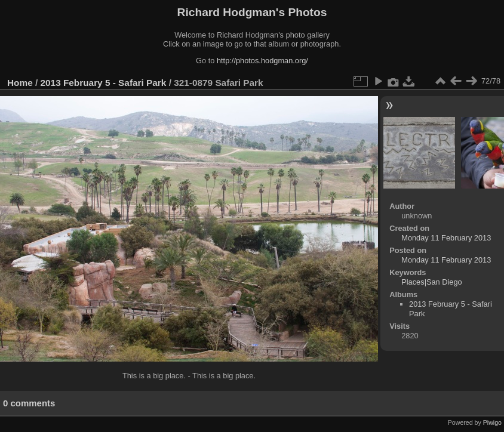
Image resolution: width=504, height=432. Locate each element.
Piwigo (492, 422)
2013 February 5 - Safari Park (104, 83)
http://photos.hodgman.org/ (262, 61)
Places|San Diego (432, 282)
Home (20, 83)
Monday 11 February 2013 (446, 238)
